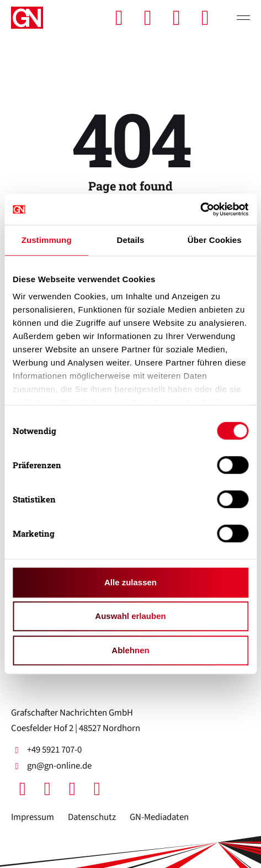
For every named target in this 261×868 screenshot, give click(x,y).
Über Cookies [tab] (215, 240)
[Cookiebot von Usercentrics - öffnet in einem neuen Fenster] (200, 209)
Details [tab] (131, 240)
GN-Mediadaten (159, 817)
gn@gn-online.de (51, 766)
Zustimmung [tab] (47, 240)
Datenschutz (92, 817)
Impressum (33, 817)
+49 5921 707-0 (46, 750)
